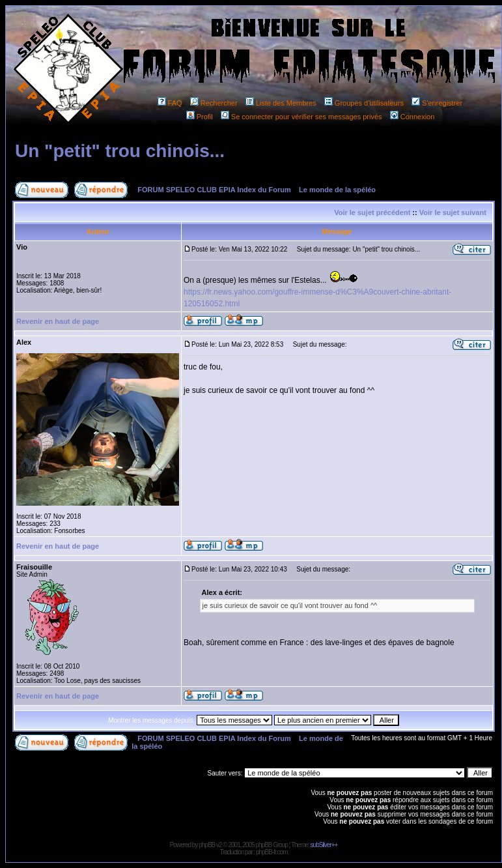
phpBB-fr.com (272, 852)
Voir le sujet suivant (453, 212)
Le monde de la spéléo (337, 190)
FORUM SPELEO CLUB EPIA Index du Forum (214, 190)
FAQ (170, 103)
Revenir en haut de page (58, 321)
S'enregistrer (437, 103)
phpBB (207, 845)
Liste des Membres (281, 103)
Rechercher (214, 103)
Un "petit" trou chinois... (120, 151)
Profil (200, 117)
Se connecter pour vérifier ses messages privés (301, 117)
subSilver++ (324, 845)
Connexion (412, 117)
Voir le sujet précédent (372, 212)
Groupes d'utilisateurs (364, 103)
